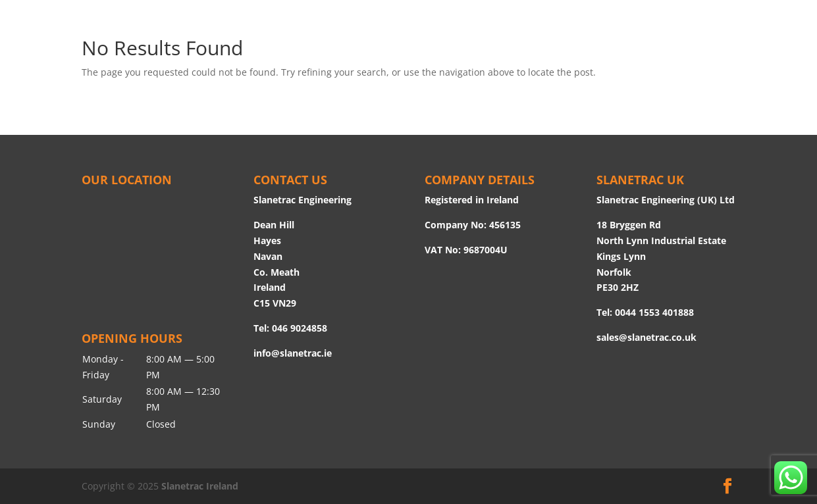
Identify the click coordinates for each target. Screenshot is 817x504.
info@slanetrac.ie (293, 353)
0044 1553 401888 (654, 312)
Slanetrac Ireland (200, 486)
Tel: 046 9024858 (290, 328)
